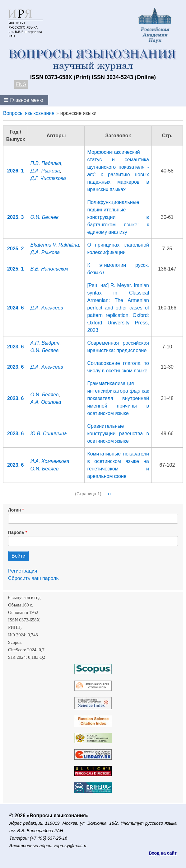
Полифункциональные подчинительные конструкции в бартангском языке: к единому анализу (118, 217)
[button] (24, 100)
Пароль (16, 532)
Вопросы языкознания (29, 113)
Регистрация (23, 571)
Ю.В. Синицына (49, 434)
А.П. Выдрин (45, 343)
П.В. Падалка (46, 163)
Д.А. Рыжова (45, 171)
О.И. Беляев (45, 217)
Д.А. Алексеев (47, 308)
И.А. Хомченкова (50, 461)
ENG (21, 85)
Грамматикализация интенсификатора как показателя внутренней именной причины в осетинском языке (118, 398)
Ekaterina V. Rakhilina (55, 245)
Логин (14, 510)
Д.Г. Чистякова (48, 178)
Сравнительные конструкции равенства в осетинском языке (118, 434)
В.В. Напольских (49, 269)
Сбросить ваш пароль (33, 578)
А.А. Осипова (46, 402)
